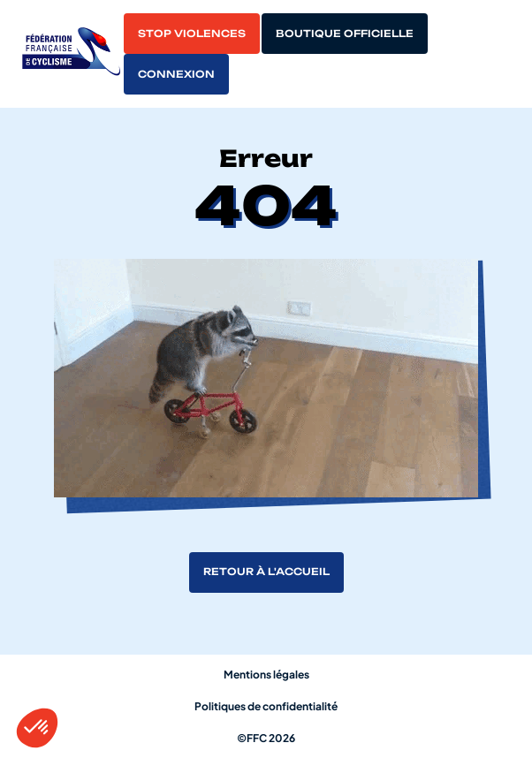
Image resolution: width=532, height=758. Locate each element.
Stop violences (192, 34)
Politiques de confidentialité (266, 706)
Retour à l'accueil (266, 572)
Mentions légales (266, 675)
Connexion (176, 74)
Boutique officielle (345, 34)
